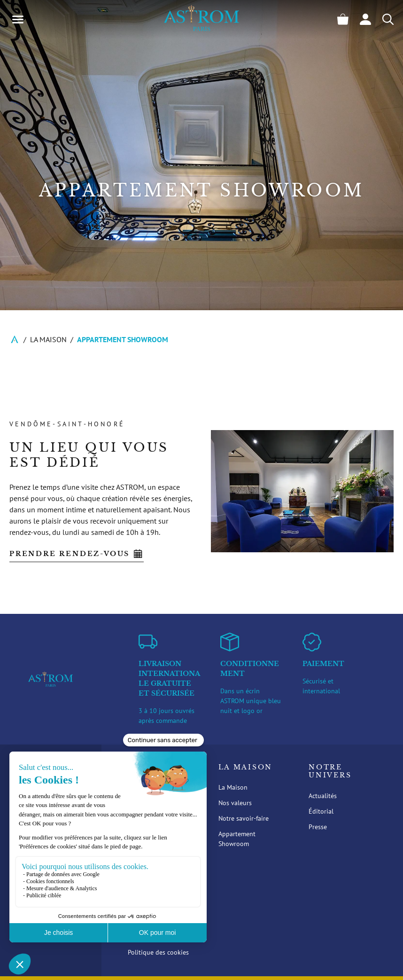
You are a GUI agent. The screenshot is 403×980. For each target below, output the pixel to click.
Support (150, 870)
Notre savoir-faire (244, 818)
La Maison (48, 339)
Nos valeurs (235, 803)
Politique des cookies (158, 952)
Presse (318, 827)
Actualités (323, 796)
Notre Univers (330, 772)
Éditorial (321, 811)
